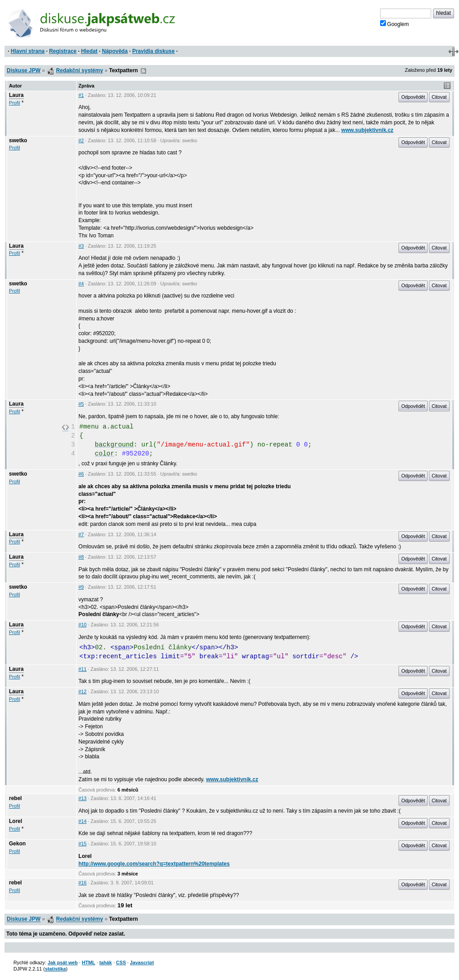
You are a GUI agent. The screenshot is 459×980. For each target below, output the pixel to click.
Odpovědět (413, 97)
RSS (143, 71)
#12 (82, 691)
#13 (82, 798)
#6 (81, 474)
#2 (81, 140)
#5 (81, 404)
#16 (82, 883)
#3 (81, 246)
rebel (15, 798)
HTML (88, 962)
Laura (16, 95)
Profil (15, 103)
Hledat (89, 51)
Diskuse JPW (24, 70)
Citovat (439, 97)
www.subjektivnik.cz (367, 130)
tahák (105, 962)
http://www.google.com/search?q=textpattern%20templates (154, 864)
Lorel (15, 821)
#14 (82, 821)
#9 (81, 587)
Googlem (395, 24)
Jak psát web (63, 962)
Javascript (142, 962)
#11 (82, 669)
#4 (81, 284)
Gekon (17, 844)
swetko (18, 140)
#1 (81, 95)
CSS (121, 962)
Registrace (63, 51)
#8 (81, 557)
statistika (55, 969)
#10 (82, 625)
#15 (82, 844)
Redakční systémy (80, 70)
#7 (81, 534)
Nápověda (115, 51)
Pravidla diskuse (154, 51)
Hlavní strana (28, 51)
